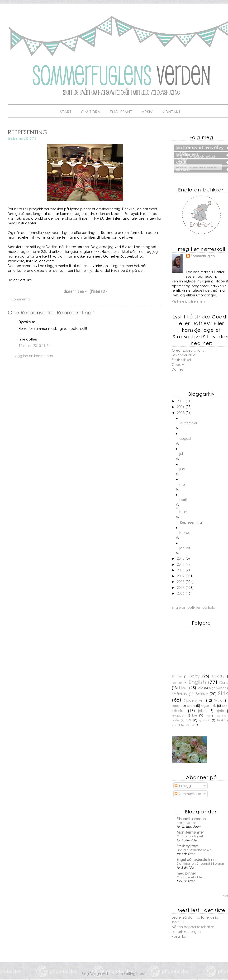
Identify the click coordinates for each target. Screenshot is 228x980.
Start (66, 112)
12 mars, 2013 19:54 (34, 345)
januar (185, 548)
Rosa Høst (180, 936)
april (183, 499)
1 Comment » (19, 299)
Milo (200, 688)
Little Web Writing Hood (126, 974)
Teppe (177, 706)
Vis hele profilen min (188, 301)
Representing (191, 522)
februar (185, 532)
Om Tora (91, 112)
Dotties (177, 369)
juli (181, 454)
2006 (181, 593)
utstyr (176, 725)
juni (182, 469)
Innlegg (183, 785)
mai (182, 484)
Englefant (121, 112)
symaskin (205, 720)
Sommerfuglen (203, 256)
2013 (181, 413)
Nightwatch (218, 688)
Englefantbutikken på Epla (193, 607)
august (185, 438)
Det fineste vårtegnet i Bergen (200, 863)
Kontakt (171, 112)
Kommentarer (188, 794)
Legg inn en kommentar (34, 356)
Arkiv (147, 112)
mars (183, 512)
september (188, 423)
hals (225, 706)
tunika (221, 720)
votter (190, 725)
